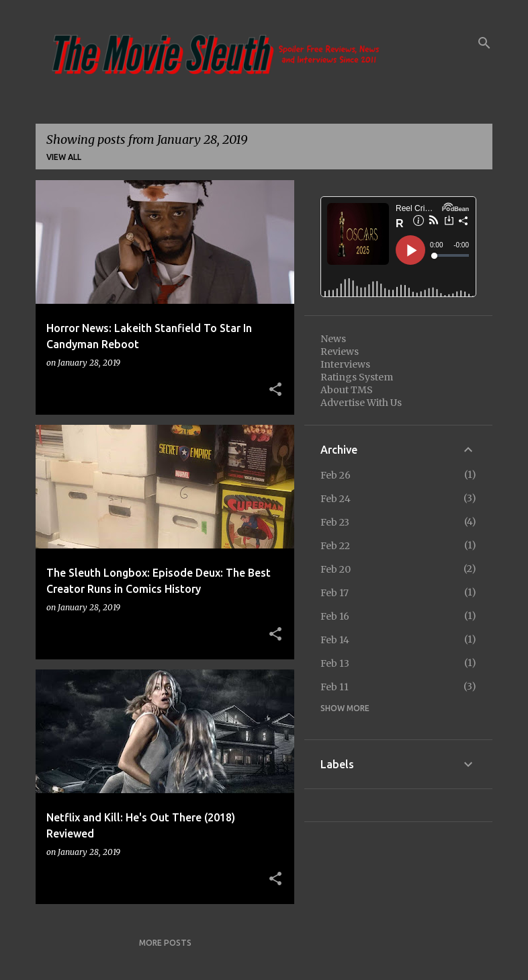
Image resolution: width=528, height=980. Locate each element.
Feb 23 (335, 522)
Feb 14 (335, 640)
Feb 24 (336, 499)
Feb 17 (335, 593)
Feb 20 (336, 569)
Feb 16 (335, 616)
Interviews (345, 364)
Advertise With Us (361, 403)
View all (64, 157)
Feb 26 (336, 475)
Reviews (340, 352)
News (333, 339)
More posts (165, 943)
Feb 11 (335, 687)
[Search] (484, 43)
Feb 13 (335, 663)
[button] (275, 390)
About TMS (347, 390)
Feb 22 (335, 546)
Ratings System (357, 377)
